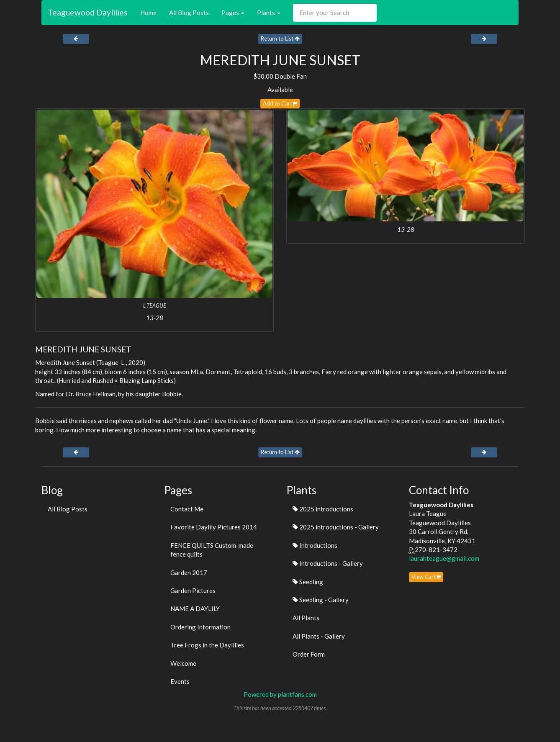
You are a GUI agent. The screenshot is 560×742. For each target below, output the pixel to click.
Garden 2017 (189, 573)
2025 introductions (323, 509)
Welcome (183, 663)
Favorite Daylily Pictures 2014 (214, 527)
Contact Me (187, 509)
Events (180, 681)
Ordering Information (200, 627)
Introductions (315, 545)
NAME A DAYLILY (195, 608)
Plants (269, 13)
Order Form (309, 654)
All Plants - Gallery (319, 636)
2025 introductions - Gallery (336, 527)
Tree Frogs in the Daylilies (207, 645)
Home (148, 13)
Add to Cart (280, 103)
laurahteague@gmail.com (444, 558)
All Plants (306, 618)
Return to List (280, 39)
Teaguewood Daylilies (88, 12)
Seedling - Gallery (321, 600)
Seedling (308, 582)
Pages (233, 13)
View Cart (426, 577)
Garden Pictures (193, 591)
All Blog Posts (189, 13)
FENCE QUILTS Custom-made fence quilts (212, 550)
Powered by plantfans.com (280, 694)
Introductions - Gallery (328, 563)
